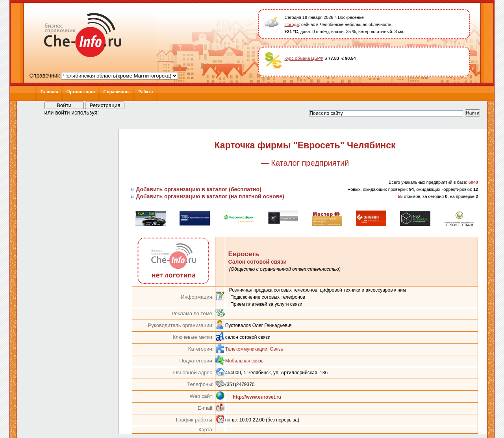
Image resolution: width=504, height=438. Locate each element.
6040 (473, 182)
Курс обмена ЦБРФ (304, 58)
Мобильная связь (244, 361)
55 (400, 196)
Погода (292, 24)
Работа (145, 92)
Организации (81, 92)
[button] (112, 112)
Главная (49, 92)
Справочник (117, 92)
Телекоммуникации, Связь (254, 349)
